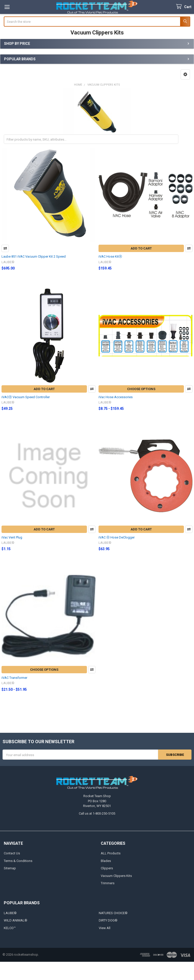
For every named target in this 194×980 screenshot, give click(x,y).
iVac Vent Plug (12, 537)
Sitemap (10, 868)
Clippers (107, 868)
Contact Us (12, 853)
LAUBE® (10, 913)
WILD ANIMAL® (16, 920)
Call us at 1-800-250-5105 (97, 813)
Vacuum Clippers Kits (116, 876)
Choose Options (141, 389)
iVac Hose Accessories (116, 397)
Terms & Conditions (18, 861)
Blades (106, 861)
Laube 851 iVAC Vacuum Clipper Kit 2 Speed (34, 256)
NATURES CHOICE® (113, 913)
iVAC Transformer (14, 678)
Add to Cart (141, 248)
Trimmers (108, 883)
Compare (5, 248)
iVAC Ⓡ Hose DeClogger (117, 537)
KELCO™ (10, 928)
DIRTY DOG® (108, 920)
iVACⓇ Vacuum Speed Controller (26, 397)
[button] (185, 74)
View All (105, 928)
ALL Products (111, 853)
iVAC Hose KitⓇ (110, 256)
